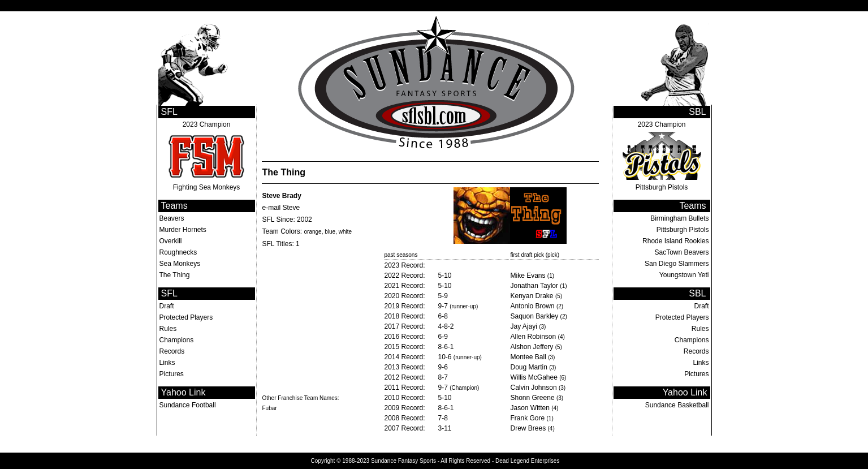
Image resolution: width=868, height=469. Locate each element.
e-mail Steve (281, 208)
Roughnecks (178, 252)
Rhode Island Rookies (675, 241)
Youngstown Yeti (684, 275)
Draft (167, 306)
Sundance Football (188, 405)
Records (172, 351)
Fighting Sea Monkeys (207, 187)
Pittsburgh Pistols (662, 187)
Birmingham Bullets (679, 218)
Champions (177, 340)
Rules (168, 329)
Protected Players (186, 317)
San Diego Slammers (677, 264)
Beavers (172, 218)
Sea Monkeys (180, 264)
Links (167, 363)
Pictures (172, 374)
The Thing (175, 275)
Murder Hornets (183, 230)
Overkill (171, 241)
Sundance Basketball (677, 405)
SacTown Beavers (681, 252)
